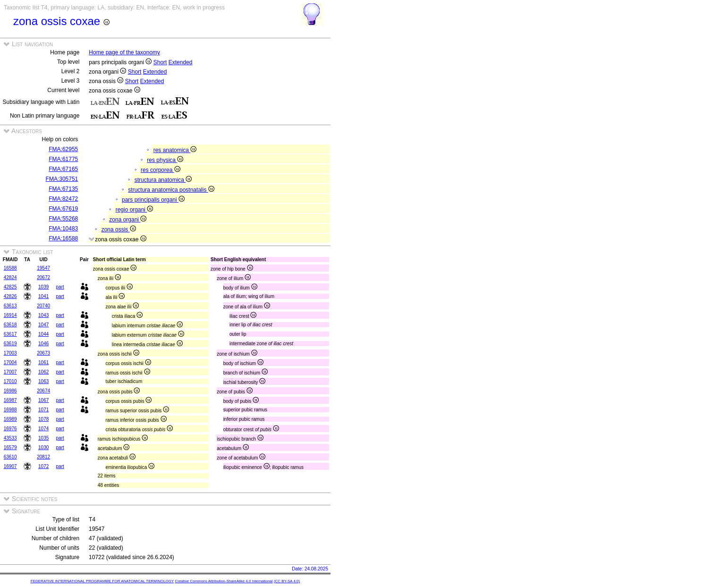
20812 (43, 457)
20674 (43, 391)
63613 (10, 306)
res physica (165, 160)
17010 (10, 381)
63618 (10, 325)
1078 (43, 419)
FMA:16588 (63, 238)
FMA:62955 (63, 149)
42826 (10, 296)
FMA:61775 (63, 159)
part (60, 287)
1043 (43, 315)
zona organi (128, 220)
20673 (43, 353)
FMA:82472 (63, 199)
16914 (10, 315)
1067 (43, 400)
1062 (43, 372)
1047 (43, 325)
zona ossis (119, 230)
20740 (43, 306)
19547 (43, 268)
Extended (181, 62)
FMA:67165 (63, 169)
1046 (43, 344)
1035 (43, 438)
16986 (10, 391)
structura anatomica (163, 180)
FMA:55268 (63, 219)
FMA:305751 (62, 179)
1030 (43, 447)
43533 (10, 438)
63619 (10, 344)
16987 (10, 400)
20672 (43, 277)
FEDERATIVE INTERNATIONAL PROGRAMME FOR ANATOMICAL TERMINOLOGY (102, 581)
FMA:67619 (63, 209)
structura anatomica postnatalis (171, 190)
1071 (43, 410)
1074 (43, 429)
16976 (10, 429)
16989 (10, 419)
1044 (43, 334)
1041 (43, 296)
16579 (10, 447)
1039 (43, 287)
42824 (10, 277)
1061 (43, 362)
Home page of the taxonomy (124, 52)
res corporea (161, 170)
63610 (10, 457)
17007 (10, 372)
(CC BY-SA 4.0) (287, 581)
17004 (10, 362)
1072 (43, 466)
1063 (43, 381)
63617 (10, 334)
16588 (10, 268)
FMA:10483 (63, 229)
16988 (10, 410)
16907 (10, 466)
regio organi (135, 210)
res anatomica (175, 150)
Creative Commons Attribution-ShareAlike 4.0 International (224, 581)
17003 (10, 353)
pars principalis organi (153, 200)
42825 (10, 287)
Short (160, 62)
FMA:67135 (63, 189)
